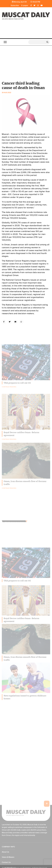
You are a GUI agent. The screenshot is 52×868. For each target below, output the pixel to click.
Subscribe (15, 5)
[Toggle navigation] (5, 42)
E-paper (25, 5)
